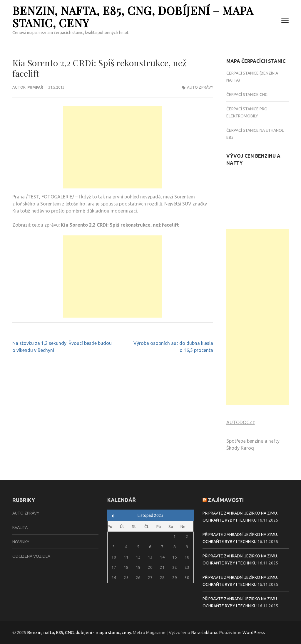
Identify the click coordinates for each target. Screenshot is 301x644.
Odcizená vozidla (31, 556)
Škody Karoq (240, 448)
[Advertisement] (113, 147)
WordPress (254, 632)
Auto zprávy (200, 87)
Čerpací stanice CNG (247, 95)
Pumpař (35, 87)
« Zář (113, 516)
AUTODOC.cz (241, 422)
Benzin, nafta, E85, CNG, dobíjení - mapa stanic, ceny (79, 632)
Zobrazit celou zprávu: (96, 225)
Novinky (21, 542)
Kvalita (20, 527)
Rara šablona (204, 632)
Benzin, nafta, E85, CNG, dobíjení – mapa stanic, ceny (133, 17)
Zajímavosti (226, 500)
